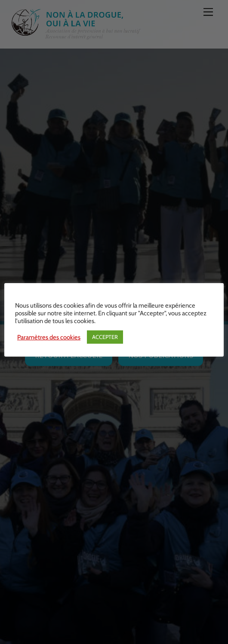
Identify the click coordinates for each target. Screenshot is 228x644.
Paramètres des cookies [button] (49, 337)
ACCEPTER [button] (105, 337)
